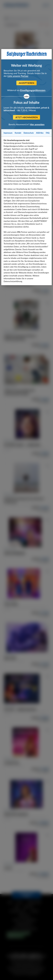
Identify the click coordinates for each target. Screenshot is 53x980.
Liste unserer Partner (18, 76)
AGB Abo (40, 133)
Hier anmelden (37, 124)
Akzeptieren (26, 83)
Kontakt (18, 133)
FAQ (48, 133)
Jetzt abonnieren (26, 117)
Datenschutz (29, 133)
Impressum (8, 133)
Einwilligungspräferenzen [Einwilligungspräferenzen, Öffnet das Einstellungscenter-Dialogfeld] (33, 90)
